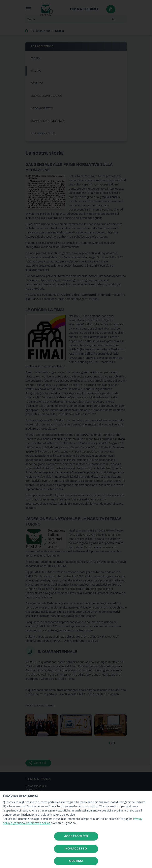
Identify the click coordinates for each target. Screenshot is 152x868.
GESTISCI (76, 861)
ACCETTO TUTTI (76, 836)
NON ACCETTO (76, 849)
